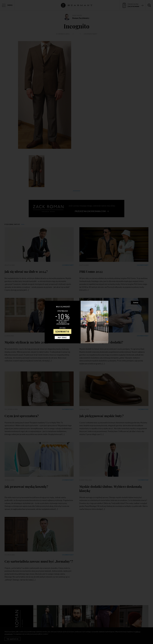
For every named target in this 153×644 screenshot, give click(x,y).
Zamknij (136, 303)
